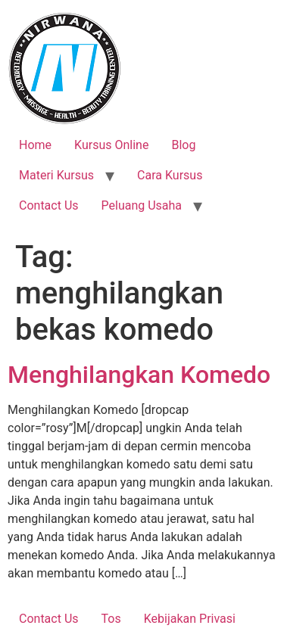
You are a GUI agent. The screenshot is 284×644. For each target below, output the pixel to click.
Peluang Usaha (142, 205)
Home (35, 145)
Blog (183, 145)
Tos (111, 619)
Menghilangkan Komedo (139, 375)
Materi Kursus (56, 175)
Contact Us (49, 205)
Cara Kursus (170, 175)
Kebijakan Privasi (190, 619)
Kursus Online (111, 145)
